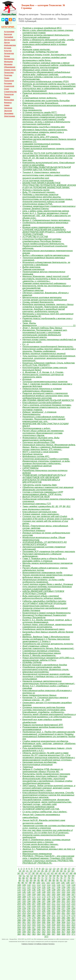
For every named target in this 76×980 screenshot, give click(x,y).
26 (46, 871)
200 (58, 901)
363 (34, 934)
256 (39, 913)
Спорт (7, 89)
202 (68, 901)
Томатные (28, 767)
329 (44, 927)
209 (44, 904)
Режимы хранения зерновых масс (39, 847)
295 (54, 920)
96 (23, 883)
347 (73, 930)
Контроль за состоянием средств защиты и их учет (49, 84)
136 (39, 890)
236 (58, 908)
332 (58, 927)
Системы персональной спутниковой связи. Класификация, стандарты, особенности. (44, 711)
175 (54, 897)
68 (31, 878)
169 (24, 897)
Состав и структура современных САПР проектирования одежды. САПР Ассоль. (43, 493)
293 (44, 920)
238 (68, 908)
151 (54, 892)
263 (73, 913)
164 (58, 894)
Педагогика (9, 72)
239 (73, 908)
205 (24, 904)
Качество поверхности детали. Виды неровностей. (48, 648)
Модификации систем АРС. (36, 456)
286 (68, 918)
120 (19, 887)
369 (63, 934)
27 (50, 871)
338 (29, 930)
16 (65, 869)
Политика (8, 75)
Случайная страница (41, 944)
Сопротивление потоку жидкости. (40, 98)
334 (68, 927)
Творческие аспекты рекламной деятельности (46, 35)
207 (34, 904)
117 (63, 885)
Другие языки (10, 40)
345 (63, 930)
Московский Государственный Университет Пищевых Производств (44, 616)
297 (63, 920)
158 (29, 894)
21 (27, 871)
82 (27, 880)
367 (54, 934)
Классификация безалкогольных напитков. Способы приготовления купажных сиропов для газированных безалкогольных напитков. (48, 795)
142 (68, 890)
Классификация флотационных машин (42, 653)
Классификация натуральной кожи (39, 512)
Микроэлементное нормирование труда (42, 573)
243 (34, 911)
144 (19, 892)
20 (24, 871)
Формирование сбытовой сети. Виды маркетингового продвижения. (41, 439)
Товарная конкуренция (33, 269)
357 (63, 932)
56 (43, 876)
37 (29, 873)
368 (58, 934)
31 (65, 871)
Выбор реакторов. (32, 267)
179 (73, 897)
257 (44, 913)
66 (24, 878)
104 (58, 883)
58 (50, 876)
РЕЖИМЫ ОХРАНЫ (32, 662)
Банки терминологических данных (39, 695)
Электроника (9, 116)
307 (54, 923)
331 (54, 927)
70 (39, 878)
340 (39, 930)
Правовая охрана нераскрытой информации (44, 283)
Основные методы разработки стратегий (44, 115)
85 (39, 880)
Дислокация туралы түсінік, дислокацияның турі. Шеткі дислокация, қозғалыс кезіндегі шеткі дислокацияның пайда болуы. (47, 57)
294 (49, 920)
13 (54, 869)
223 (54, 906)
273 (63, 916)
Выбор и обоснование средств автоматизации (46, 255)
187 (54, 899)
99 (34, 883)
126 (49, 887)
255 (34, 913)
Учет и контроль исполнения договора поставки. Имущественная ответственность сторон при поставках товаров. (47, 407)
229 (24, 908)
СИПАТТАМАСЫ (30, 468)
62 (65, 876)
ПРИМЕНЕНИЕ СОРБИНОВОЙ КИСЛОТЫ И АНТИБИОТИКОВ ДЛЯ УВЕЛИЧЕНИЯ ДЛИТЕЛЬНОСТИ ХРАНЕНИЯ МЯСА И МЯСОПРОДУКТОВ (44, 479)
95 (19, 883)
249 (63, 911)
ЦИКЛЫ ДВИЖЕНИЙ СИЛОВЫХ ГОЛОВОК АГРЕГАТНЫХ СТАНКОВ (43, 592)
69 (35, 878)
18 (73, 869)
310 (68, 923)
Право (7, 78)
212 (58, 904)
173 (44, 897)
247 (54, 911)
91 (61, 880)
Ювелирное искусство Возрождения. (40, 103)
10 (43, 869)
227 (73, 906)
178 (68, 897)
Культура (8, 51)
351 (34, 932)
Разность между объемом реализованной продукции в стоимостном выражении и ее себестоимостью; (49, 716)
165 (63, 894)
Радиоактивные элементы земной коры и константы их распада (43, 133)
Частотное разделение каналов (38, 807)
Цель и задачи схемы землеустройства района (46, 211)
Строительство (10, 92)
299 (73, 920)
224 (58, 906)
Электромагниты (31, 414)
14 (58, 869)
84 (35, 880)
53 (32, 876)
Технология (9, 94)
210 (49, 904)
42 (48, 873)
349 (24, 932)
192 (19, 901)
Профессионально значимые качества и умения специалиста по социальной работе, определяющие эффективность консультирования (48, 65)
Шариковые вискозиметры (36, 672)
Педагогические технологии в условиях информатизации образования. (42, 390)
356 (58, 932)
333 (63, 927)
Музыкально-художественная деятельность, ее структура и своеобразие (46, 264)
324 (19, 927)
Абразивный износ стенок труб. (38, 70)
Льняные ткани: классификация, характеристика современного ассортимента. (47, 626)
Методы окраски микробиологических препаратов (47, 563)
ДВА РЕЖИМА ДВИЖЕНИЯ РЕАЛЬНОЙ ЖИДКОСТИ (48, 400)
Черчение (8, 108)
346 (68, 930)
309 (63, 923)
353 (44, 932)
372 (46, 937)
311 (73, 923)
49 (75, 873)
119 (73, 885)
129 (63, 887)
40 (41, 873)
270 (49, 916)
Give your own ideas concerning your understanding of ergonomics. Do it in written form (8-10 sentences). (47, 831)
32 (69, 871)
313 (24, 925)
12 (50, 869)
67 (27, 878)
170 (29, 897)
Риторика (8, 83)
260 (58, 913)
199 (54, 901)
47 (67, 873)
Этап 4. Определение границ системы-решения (46, 840)
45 (60, 873)
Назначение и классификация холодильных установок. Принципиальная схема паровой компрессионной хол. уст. (44, 419)
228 (19, 908)
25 (42, 871)
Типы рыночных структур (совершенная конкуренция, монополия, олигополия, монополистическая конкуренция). (49, 358)
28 (54, 871)
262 (68, 913)
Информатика (10, 45)
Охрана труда (10, 70)
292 (39, 920)
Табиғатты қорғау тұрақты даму (39, 485)
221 (44, 906)
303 (34, 923)
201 (63, 901)
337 (24, 930)
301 (24, 923)
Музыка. (26, 566)
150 (49, 892)
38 (33, 873)
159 (34, 894)
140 (58, 890)
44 (56, 873)
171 (34, 897)
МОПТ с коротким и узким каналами (40, 452)
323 (73, 925)
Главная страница (27, 944)
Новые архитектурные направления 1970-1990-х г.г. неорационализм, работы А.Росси (48, 659)
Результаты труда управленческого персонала (46, 774)
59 (54, 876)
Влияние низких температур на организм (43, 227)
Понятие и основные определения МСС (42, 28)
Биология (8, 34)
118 (68, 885)
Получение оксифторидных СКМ (38, 442)
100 (38, 883)
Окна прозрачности (32, 110)
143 (73, 890)
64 (73, 876)
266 (29, 916)
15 (62, 869)
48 (71, 873)
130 (68, 887)
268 (39, 916)
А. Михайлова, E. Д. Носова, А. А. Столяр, (43, 372)
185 (44, 899)
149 (44, 892)
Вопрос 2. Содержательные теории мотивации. (46, 220)
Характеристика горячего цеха (38, 606)
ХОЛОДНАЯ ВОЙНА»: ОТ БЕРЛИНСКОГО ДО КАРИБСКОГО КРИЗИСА (44, 543)
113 (44, 885)
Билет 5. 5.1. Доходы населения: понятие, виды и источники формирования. (47, 621)
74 (54, 878)
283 (54, 918)
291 (34, 920)
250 (68, 911)
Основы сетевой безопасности (38, 302)
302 (29, 923)
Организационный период (35, 146)
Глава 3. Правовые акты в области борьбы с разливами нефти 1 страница (45, 560)
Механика (8, 64)
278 (29, 918)
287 (73, 918)
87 (46, 880)
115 (54, 885)
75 (57, 878)
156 (19, 894)
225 (63, 906)
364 (39, 934)
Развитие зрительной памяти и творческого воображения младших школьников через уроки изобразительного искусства (46, 396)
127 (54, 887)
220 (39, 906)
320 (58, 925)
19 (20, 871)
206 (29, 904)
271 (54, 916)
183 (34, 899)
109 (24, 885)
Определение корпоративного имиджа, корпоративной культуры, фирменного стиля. (46, 668)
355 (54, 932)
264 (19, 916)
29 (57, 871)
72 (46, 878)
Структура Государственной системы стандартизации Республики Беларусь (42, 240)
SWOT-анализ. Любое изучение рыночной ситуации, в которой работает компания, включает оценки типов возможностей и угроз (49, 788)
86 (42, 880)
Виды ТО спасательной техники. (39, 192)
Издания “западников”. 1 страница (39, 412)
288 (19, 920)
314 (29, 925)
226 (68, 906)
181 (24, 899)
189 (63, 899)
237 (63, 908)
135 (34, 890)
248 (58, 911)
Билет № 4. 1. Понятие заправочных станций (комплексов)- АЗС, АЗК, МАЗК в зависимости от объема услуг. (47, 216)
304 (39, 923)
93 (69, 880)
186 (49, 899)
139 (54, 890)
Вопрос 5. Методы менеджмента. (39, 655)
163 (54, 894)
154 (68, 892)
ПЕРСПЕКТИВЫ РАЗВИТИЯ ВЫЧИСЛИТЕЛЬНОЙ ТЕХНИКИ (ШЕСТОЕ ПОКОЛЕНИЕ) (47, 168)
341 (44, 930)
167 (73, 894)
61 (62, 876)
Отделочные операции (34, 530)
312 (19, 925)
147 (34, 892)
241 (24, 911)
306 (49, 923)
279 (34, 918)
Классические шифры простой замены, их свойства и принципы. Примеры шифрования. (49, 350)
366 (49, 934)
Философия (9, 100)
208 (39, 904)
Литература (9, 53)
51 (24, 876)
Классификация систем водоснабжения (42, 403)
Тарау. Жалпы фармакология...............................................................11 (49, 324)
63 (69, 876)
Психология (9, 81)
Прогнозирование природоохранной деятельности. (48, 347)
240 (19, 911)
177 (63, 897)
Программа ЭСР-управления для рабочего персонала (49, 552)
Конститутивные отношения (37, 765)
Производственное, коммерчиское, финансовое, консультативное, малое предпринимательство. (47, 801)
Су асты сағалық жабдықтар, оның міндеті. (45, 812)
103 (53, 883)
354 (49, 932)
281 (44, 918)
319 (54, 925)
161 (44, 894)
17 (69, 869)
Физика (7, 97)
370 (68, 934)
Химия (7, 105)
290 (29, 920)
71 (42, 878)
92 (65, 880)
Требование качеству (33, 290)
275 (73, 916)
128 (58, 887)
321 (63, 925)
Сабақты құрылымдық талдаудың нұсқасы (44, 601)
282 (49, 918)
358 (68, 932)
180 (19, 899)
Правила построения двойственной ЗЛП (42, 725)
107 (73, 883)
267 (34, 916)
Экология (8, 111)
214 (68, 904)
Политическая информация (36, 37)
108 (19, 885)
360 (19, 934)
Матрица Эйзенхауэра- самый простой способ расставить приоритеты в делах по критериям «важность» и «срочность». (47, 279)
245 (44, 911)
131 (73, 887)
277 (24, 918)
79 (72, 878)
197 (44, 901)
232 (39, 908)
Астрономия (9, 32)
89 (54, 880)
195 (34, 901)
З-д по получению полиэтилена (38, 181)
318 (49, 925)
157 (24, 894)
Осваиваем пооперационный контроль (41, 144)
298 (68, 920)
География (9, 37)
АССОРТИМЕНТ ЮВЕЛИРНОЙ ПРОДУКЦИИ (44, 603)
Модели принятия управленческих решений (44, 354)
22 (31, 871)
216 (19, 906)
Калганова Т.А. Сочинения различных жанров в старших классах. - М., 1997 (45, 699)
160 (39, 894)
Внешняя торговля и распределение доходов (44, 665)
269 (44, 916)
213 (63, 904)
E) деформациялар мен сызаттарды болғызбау (46, 101)
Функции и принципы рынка (36, 190)
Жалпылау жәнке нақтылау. (36, 49)
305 (44, 923)
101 (43, 883)
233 (44, 908)
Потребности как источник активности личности (48, 644)
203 (73, 901)
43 (52, 873)
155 (73, 892)
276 (19, 918)
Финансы (8, 102)
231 (34, 908)
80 (20, 880)
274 (68, 916)
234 (49, 908)
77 (65, 878)
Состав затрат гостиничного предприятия (44, 300)
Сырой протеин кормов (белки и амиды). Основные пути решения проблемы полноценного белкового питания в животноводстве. (48, 587)
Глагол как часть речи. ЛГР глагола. (40, 137)
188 (58, 899)
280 (39, 918)
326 (29, 927)
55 (39, 876)
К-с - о (25, 344)
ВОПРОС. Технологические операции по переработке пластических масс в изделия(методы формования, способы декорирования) (49, 89)
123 (34, 887)
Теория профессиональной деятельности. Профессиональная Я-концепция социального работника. (45, 246)
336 (19, 930)
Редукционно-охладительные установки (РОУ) (45, 82)
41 (45, 873)
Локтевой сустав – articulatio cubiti (39, 804)
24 (39, 871)
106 (68, 883)
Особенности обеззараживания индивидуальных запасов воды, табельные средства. (46, 73)
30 (61, 871)
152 (58, 892)
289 (24, 920)
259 (54, 913)
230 (29, 908)
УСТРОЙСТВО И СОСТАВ (35, 237)
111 (34, 885)
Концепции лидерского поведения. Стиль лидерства (48, 363)
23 (35, 871)
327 (34, 927)
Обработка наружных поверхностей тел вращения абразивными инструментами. (48, 489)
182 (29, 899)
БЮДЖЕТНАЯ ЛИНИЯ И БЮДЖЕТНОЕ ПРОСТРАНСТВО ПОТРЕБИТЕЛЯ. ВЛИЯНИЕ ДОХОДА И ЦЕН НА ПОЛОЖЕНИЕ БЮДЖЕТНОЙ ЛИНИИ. (49, 185)
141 (63, 890)
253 (24, 913)
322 (68, 925)
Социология (9, 86)
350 (29, 932)
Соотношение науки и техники (38, 842)
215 (73, 904)
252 (19, 913)
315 (34, 925)
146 (29, 892)
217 (24, 906)
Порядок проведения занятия (37, 466)
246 (49, 911)
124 (39, 887)
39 (37, 873)
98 (30, 883)
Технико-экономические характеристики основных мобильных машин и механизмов (47, 576)
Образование (10, 67)
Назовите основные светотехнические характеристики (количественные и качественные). (49, 682)
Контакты (51, 944)
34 (18, 873)
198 (49, 901)
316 (39, 925)
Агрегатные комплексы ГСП (36, 504)
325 (24, 927)
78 (69, 878)
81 (24, 880)
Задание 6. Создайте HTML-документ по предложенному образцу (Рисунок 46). (43, 770)
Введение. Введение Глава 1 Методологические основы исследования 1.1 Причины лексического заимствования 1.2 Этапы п (46, 639)
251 (73, 911)
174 (49, 897)
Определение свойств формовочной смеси (43, 629)
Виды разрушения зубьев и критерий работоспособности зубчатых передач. (42, 597)
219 (34, 906)
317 (44, 925)
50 (20, 876)
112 (39, 885)
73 (50, 878)
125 (44, 887)
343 (54, 930)
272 (58, 916)
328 (39, 927)
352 (39, 932)
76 (61, 878)
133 (24, 890)
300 (19, 923)
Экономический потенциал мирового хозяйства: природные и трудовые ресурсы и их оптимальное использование (47, 676)
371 (73, 934)
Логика (7, 56)
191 (73, 899)
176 (58, 897)
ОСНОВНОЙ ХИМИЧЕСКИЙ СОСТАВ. (41, 809)
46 (63, 873)
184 (39, 899)
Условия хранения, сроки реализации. (41, 514)
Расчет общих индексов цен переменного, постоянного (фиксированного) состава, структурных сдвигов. (43, 433)
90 (57, 880)
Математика (9, 59)
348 (19, 932)
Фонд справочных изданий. (35, 646)
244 (39, 911)
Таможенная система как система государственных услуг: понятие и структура (49, 827)
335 (73, 927)
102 (48, 883)
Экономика (9, 113)
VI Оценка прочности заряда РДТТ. (40, 112)
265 (24, 916)
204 (19, 904)
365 (44, 934)
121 (24, 887)
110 (29, 885)
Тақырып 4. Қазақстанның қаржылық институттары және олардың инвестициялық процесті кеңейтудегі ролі (46, 175)
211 (54, 904)
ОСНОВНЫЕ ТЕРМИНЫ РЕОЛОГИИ (40, 52)
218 (29, 906)
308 (58, 923)
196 (39, 901)
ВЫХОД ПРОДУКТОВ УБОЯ (36, 497)
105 (63, 883)
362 (29, 934)
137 (44, 890)
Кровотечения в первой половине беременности (46, 613)
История (8, 48)
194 (29, 901)
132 (19, 890)
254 (29, 913)
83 (31, 880)
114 (49, 885)
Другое (7, 42)
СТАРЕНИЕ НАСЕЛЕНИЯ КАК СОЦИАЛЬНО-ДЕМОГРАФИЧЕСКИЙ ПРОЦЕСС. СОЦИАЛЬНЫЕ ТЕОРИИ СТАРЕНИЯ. (47, 232)
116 (58, 885)
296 (58, 920)
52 (28, 876)
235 (54, 908)
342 (49, 930)
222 (49, 906)
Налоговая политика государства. (40, 762)
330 (49, 927)
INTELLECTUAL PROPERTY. (36, 365)
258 (49, 913)
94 (72, 880)
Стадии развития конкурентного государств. (45, 741)
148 (39, 892)
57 (47, 876)
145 (24, 892)
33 (72, 871)
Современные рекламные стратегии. (41, 651)
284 (58, 918)
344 (58, 930)
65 (20, 878)
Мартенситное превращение (37, 854)
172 (39, 897)
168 (19, 897)
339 (34, 930)
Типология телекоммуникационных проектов (45, 382)
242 (29, 911)
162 (49, 894)
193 (24, 901)
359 (73, 932)
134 (29, 890)
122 (29, 887)
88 (50, 880)
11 (47, 869)
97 (27, 883)
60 (58, 876)
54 (35, 876)
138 (49, 890)
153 (63, 892)
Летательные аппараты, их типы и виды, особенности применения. (44, 581)
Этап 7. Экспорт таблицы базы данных (42, 328)
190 (68, 899)
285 (63, 918)
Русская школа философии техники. (40, 844)
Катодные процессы (32, 454)
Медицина (8, 62)
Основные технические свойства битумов (44, 707)
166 (68, 894)
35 (22, 873)
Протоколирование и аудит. (36, 428)
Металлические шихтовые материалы (42, 297)
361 (24, 934)
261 (63, 913)
